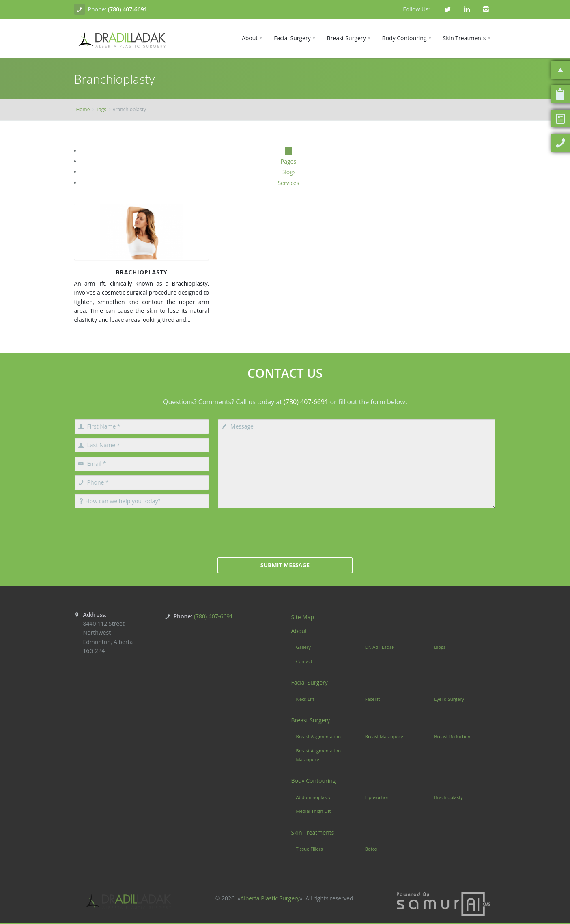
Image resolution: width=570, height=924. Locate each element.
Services (288, 183)
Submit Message (285, 565)
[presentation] (285, 532)
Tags (101, 109)
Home (83, 109)
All (288, 151)
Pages (288, 161)
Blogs (288, 172)
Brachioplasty (142, 272)
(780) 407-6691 (128, 9)
